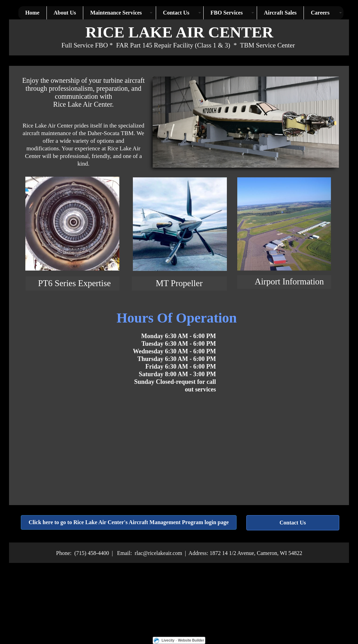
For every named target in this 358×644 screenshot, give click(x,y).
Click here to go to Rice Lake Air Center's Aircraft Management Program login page (129, 522)
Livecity (168, 640)
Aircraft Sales (280, 13)
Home (32, 13)
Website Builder (191, 640)
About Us (65, 13)
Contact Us (293, 523)
